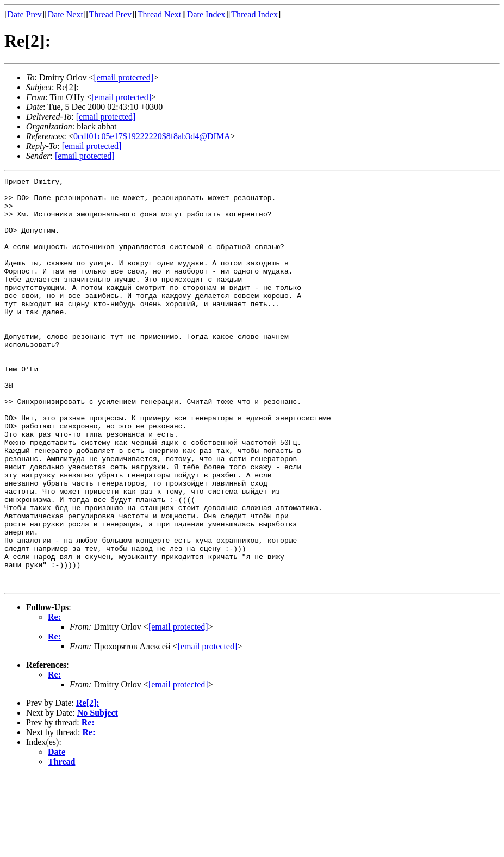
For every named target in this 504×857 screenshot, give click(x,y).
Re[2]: (88, 784)
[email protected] (106, 117)
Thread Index (254, 14)
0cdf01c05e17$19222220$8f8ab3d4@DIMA (152, 136)
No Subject (98, 794)
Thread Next (159, 14)
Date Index (206, 14)
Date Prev (24, 14)
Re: (54, 698)
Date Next (66, 14)
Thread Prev (110, 14)
